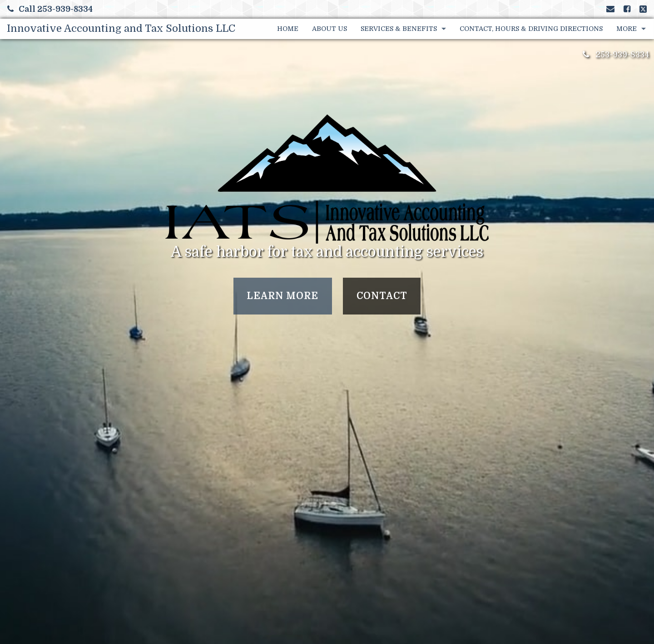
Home (288, 29)
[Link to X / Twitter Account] (643, 9)
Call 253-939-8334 (50, 9)
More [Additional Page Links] (627, 29)
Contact (382, 296)
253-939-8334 (622, 55)
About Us (329, 29)
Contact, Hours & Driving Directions (531, 29)
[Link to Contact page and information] (610, 9)
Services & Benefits (399, 29)
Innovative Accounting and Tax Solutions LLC (121, 28)
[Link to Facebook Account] (627, 9)
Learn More (282, 296)
